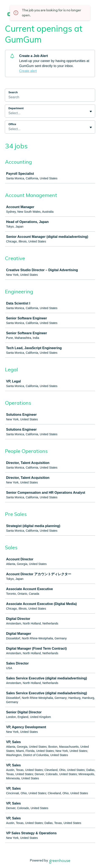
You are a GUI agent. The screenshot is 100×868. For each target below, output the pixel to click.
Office (12, 124)
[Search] (50, 98)
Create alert (28, 71)
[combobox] (9, 113)
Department (16, 108)
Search (13, 92)
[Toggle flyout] (91, 111)
